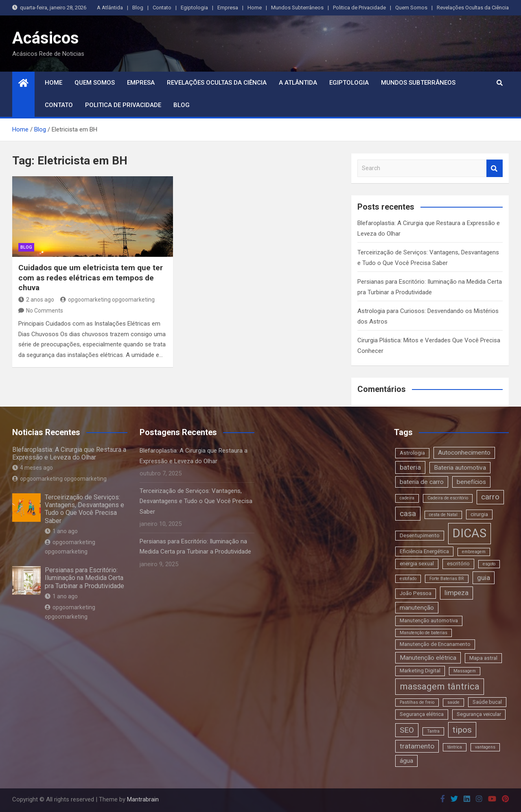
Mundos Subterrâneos (297, 8)
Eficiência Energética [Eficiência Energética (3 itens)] (424, 551)
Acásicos (46, 38)
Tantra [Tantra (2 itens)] (433, 731)
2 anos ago (36, 300)
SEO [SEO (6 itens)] (407, 730)
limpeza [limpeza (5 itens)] (456, 593)
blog (26, 247)
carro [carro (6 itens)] (490, 497)
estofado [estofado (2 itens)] (408, 579)
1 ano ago (61, 531)
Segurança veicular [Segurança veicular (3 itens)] (479, 714)
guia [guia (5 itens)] (484, 578)
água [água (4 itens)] (406, 761)
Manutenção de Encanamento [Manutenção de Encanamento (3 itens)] (435, 644)
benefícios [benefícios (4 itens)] (471, 482)
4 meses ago (33, 468)
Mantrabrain (143, 799)
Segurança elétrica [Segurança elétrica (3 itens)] (422, 714)
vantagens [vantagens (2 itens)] (485, 747)
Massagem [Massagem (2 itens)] (465, 671)
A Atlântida (110, 8)
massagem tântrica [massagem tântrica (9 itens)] (440, 686)
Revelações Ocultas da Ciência (473, 8)
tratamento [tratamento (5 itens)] (417, 746)
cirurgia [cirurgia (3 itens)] (479, 514)
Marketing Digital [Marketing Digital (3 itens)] (420, 671)
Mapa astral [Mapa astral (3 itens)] (483, 658)
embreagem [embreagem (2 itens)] (474, 552)
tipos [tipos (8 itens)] (462, 730)
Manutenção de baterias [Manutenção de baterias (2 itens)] (424, 633)
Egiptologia (194, 8)
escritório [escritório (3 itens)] (458, 564)
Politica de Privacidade (359, 8)
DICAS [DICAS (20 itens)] (470, 533)
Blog (138, 8)
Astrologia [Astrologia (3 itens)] (412, 453)
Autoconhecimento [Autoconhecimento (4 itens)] (464, 453)
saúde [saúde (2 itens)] (453, 702)
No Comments (45, 311)
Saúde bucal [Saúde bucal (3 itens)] (487, 702)
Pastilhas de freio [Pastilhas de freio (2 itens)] (417, 702)
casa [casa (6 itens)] (408, 513)
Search (495, 168)
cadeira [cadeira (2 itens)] (407, 498)
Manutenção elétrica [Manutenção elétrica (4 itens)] (428, 658)
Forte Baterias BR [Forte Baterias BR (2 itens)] (447, 579)
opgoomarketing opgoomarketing (107, 300)
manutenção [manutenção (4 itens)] (417, 608)
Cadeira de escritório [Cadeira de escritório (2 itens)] (448, 498)
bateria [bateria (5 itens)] (410, 467)
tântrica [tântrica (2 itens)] (455, 747)
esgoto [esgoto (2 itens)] (489, 564)
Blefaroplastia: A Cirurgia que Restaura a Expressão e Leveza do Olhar (69, 453)
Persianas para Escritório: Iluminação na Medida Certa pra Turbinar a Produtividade (84, 578)
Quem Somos (411, 8)
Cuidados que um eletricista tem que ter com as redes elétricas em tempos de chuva (91, 278)
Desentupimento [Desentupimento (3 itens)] (420, 535)
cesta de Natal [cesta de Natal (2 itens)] (443, 515)
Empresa (228, 8)
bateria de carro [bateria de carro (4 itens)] (422, 482)
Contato (162, 8)
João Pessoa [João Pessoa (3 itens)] (416, 593)
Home (255, 8)
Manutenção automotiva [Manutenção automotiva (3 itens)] (429, 620)
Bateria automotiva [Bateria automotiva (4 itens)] (460, 468)
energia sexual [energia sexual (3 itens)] (417, 564)
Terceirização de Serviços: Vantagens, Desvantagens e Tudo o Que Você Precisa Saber (84, 509)
